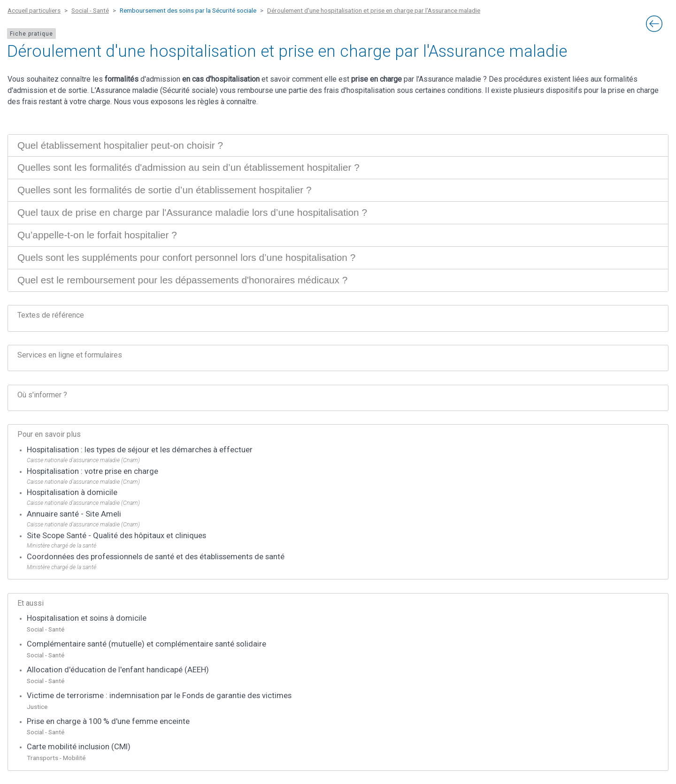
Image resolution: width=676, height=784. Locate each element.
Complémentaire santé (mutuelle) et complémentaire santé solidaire (146, 644)
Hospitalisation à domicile (72, 492)
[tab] (338, 146)
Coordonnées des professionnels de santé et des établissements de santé (156, 557)
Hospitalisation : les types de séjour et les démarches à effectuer (140, 450)
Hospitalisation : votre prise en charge (92, 471)
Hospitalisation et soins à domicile (87, 618)
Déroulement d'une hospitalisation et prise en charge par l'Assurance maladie (374, 10)
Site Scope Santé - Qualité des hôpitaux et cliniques (116, 536)
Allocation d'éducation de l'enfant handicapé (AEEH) (118, 670)
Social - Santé (90, 10)
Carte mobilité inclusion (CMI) (79, 747)
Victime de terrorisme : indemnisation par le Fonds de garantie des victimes (159, 696)
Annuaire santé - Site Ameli (74, 514)
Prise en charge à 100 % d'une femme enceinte (108, 721)
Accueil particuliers (34, 10)
